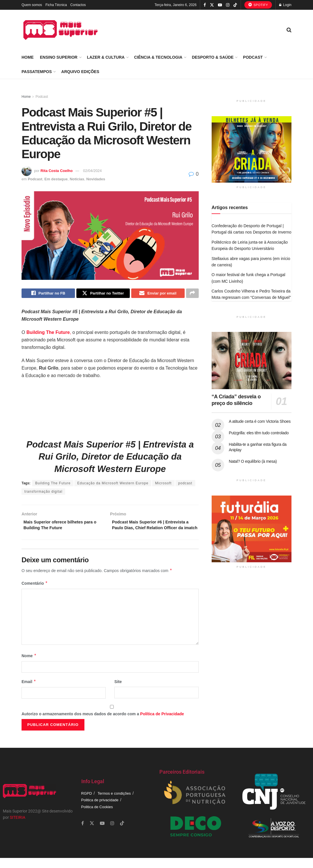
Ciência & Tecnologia (158, 57)
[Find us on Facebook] (83, 833)
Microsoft (163, 485)
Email (29, 692)
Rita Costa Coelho (57, 171)
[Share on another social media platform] (192, 294)
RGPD (87, 803)
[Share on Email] (158, 294)
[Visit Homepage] (61, 30)
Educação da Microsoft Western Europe (113, 485)
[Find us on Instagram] (112, 833)
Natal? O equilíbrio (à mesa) (253, 461)
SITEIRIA (18, 827)
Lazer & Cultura (106, 57)
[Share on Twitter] (103, 294)
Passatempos (37, 72)
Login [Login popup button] (285, 5)
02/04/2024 (92, 171)
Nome (29, 666)
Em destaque (56, 179)
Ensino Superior (59, 57)
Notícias (77, 179)
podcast (185, 485)
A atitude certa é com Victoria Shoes (260, 421)
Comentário (35, 593)
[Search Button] (289, 30)
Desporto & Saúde (213, 57)
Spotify (258, 5)
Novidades (96, 179)
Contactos (78, 5)
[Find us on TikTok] (235, 5)
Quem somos (32, 5)
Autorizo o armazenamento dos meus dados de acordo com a (103, 724)
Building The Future (53, 485)
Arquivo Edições (80, 72)
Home (28, 57)
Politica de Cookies (97, 817)
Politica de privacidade (100, 810)
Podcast (253, 57)
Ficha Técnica (56, 5)
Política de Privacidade (162, 724)
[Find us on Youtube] (102, 833)
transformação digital (43, 493)
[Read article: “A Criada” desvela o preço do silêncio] (252, 361)
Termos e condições (114, 803)
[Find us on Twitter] (92, 833)
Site (118, 692)
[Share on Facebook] (48, 294)
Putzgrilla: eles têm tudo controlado (259, 433)
